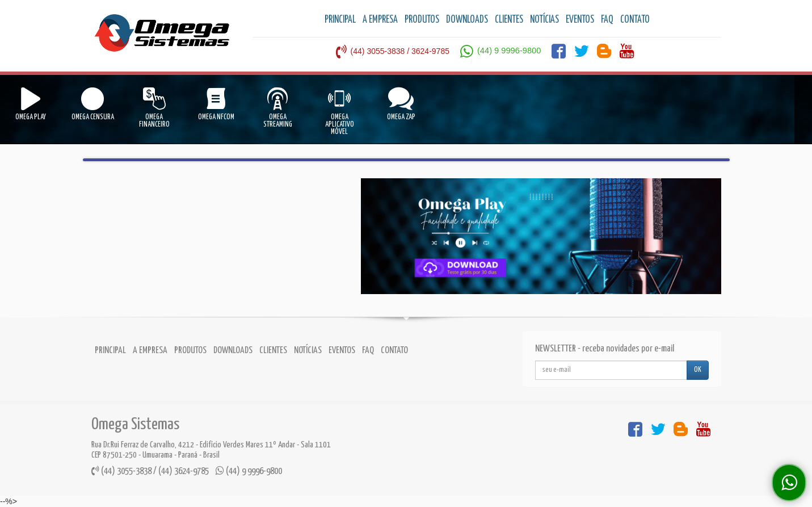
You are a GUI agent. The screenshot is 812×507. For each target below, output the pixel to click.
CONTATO (635, 20)
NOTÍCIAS (544, 20)
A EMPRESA (380, 20)
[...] (611, 370)
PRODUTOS (422, 20)
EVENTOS (580, 20)
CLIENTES (509, 20)
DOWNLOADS (467, 20)
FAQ (607, 20)
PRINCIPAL (340, 20)
